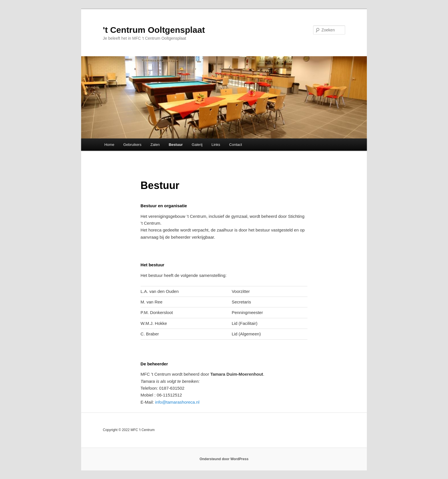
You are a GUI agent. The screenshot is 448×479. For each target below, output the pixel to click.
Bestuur (176, 145)
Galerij (197, 145)
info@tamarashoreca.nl (177, 402)
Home (109, 145)
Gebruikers (132, 145)
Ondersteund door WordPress (224, 459)
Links (216, 145)
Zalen (155, 145)
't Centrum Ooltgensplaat (154, 30)
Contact (236, 145)
